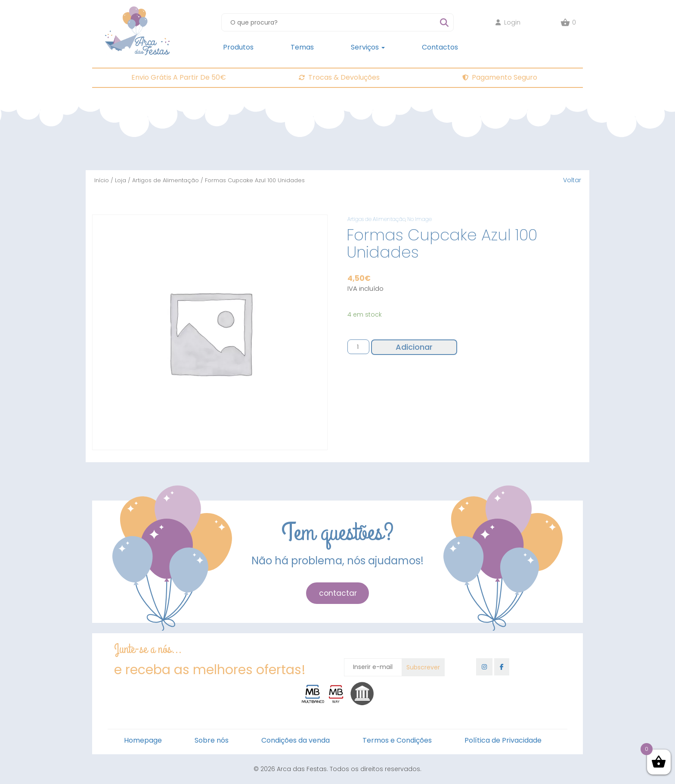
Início (102, 180)
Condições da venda (296, 740)
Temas (302, 47)
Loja (121, 180)
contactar (338, 593)
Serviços (368, 47)
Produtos (238, 47)
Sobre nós (212, 740)
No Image (420, 219)
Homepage (143, 740)
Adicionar (414, 347)
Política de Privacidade (503, 740)
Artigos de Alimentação (166, 180)
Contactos (440, 47)
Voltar (572, 180)
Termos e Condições (397, 740)
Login (508, 22)
